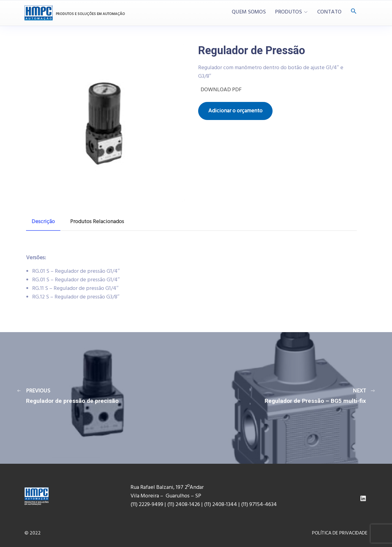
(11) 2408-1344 (221, 505)
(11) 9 (247, 505)
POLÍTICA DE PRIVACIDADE (340, 533)
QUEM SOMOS (249, 12)
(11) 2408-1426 (184, 505)
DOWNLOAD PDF (220, 90)
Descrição (43, 222)
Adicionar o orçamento (235, 111)
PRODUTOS (288, 12)
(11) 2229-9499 (147, 505)
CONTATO (329, 12)
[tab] (43, 222)
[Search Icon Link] (354, 12)
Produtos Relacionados (97, 222)
